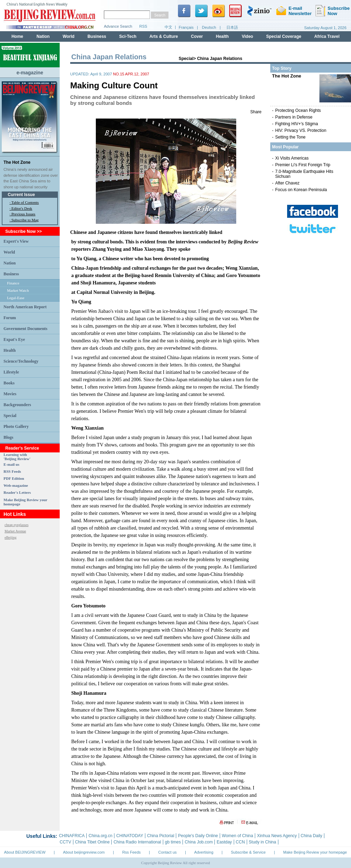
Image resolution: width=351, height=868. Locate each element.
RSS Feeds (12, 471)
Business (11, 274)
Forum (10, 318)
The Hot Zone (17, 162)
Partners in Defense (294, 117)
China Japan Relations (220, 59)
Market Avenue (15, 531)
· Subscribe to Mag (24, 220)
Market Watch (18, 290)
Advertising (204, 852)
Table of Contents (25, 202)
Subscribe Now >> (24, 231)
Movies (10, 394)
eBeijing (11, 537)
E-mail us (11, 464)
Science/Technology (21, 361)
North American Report (25, 307)
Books (9, 383)
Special (10, 416)
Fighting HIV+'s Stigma (297, 124)
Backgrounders (17, 405)
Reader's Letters (17, 492)
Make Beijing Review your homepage (315, 852)
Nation (10, 263)
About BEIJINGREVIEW (25, 852)
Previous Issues (24, 214)
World (9, 252)
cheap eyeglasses (16, 525)
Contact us (168, 852)
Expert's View (16, 241)
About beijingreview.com (84, 852)
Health (10, 350)
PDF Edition (14, 478)
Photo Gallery (16, 426)
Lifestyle (11, 372)
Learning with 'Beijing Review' (17, 457)
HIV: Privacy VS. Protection (301, 130)
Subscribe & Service (248, 852)
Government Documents (25, 329)
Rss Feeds (131, 852)
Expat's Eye (14, 339)
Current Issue (21, 195)
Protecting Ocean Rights (298, 110)
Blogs (8, 437)
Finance (13, 283)
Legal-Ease (16, 298)
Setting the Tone (290, 137)
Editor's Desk (22, 208)
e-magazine (30, 73)
